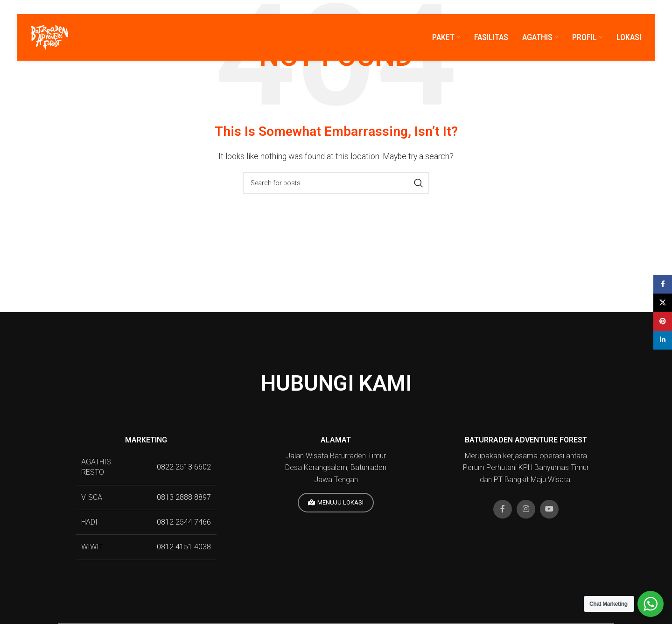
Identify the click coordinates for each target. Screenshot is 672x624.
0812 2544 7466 (184, 522)
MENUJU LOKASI (336, 503)
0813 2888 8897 (184, 497)
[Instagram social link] (526, 509)
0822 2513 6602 (184, 467)
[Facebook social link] (503, 509)
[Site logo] (49, 37)
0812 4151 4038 (184, 547)
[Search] (336, 183)
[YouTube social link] (549, 509)
